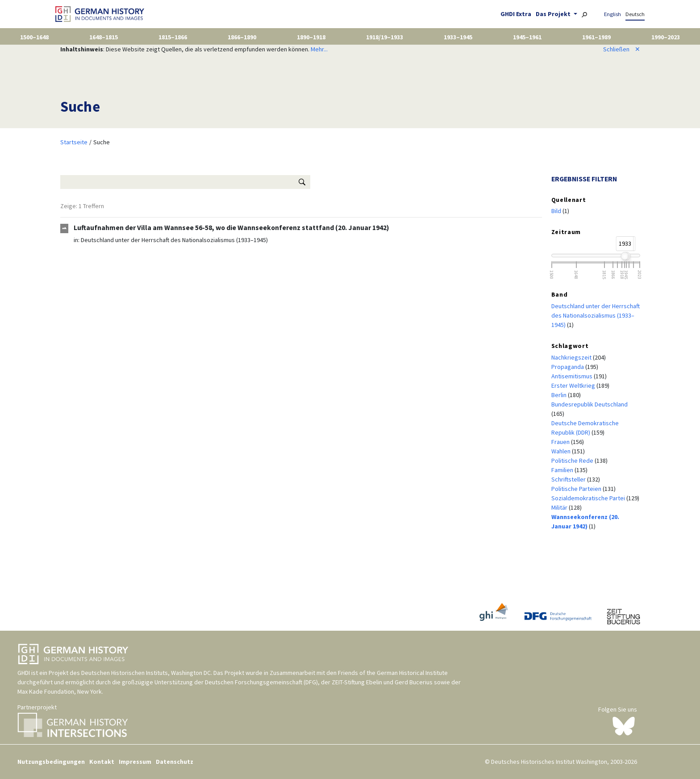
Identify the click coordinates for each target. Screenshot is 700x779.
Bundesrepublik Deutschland (590, 404)
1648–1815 (104, 37)
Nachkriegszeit (572, 357)
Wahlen (562, 451)
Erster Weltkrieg (574, 385)
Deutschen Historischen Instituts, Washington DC (146, 673)
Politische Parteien (577, 489)
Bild (557, 211)
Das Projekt (554, 14)
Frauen (561, 442)
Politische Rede (573, 461)
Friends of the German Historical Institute (393, 673)
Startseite (74, 142)
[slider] (625, 256)
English (612, 14)
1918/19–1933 (385, 37)
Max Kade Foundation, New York (60, 691)
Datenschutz (175, 762)
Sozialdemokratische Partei (589, 498)
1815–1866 (173, 37)
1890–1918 (311, 37)
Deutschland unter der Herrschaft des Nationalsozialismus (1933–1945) (174, 240)
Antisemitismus (573, 376)
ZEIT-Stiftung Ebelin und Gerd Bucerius (382, 682)
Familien (563, 470)
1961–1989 (596, 37)
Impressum (135, 762)
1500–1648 (34, 37)
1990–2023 (666, 37)
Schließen (622, 49)
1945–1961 (527, 37)
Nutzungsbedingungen (51, 762)
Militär (560, 507)
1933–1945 (458, 37)
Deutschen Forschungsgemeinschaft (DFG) (261, 682)
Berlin (560, 395)
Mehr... (319, 49)
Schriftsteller (569, 479)
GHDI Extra (516, 14)
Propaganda (568, 367)
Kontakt (102, 762)
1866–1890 (242, 37)
